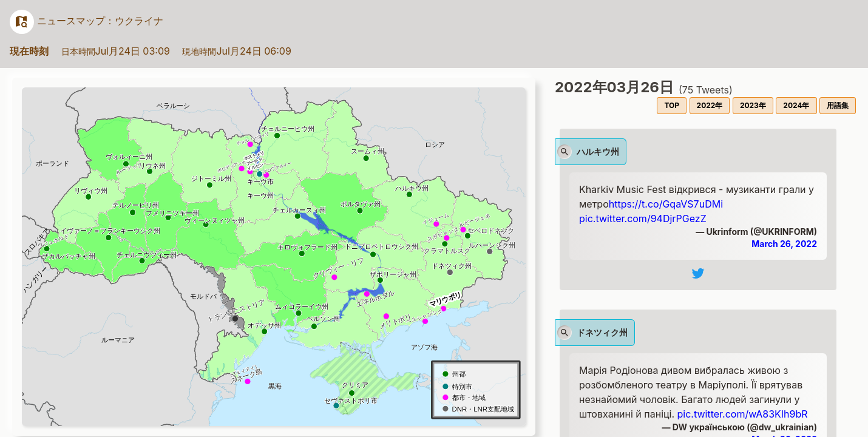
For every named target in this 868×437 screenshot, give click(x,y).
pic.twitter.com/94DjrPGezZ (643, 218)
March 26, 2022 (784, 244)
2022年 (710, 105)
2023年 (753, 105)
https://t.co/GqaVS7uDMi (666, 204)
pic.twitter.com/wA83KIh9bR (743, 414)
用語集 (838, 105)
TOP (672, 105)
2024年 (796, 105)
